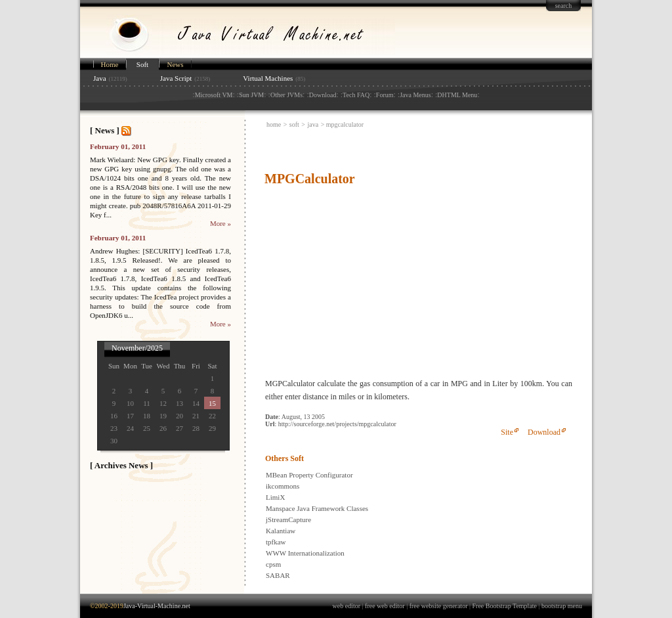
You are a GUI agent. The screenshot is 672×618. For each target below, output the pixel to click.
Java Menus (415, 95)
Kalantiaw (281, 531)
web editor (347, 606)
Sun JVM (251, 95)
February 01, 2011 (118, 146)
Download (323, 95)
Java (100, 78)
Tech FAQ (356, 95)
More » (220, 223)
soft (294, 124)
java (313, 124)
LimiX (275, 497)
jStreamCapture (288, 519)
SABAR (278, 575)
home (274, 124)
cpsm (273, 564)
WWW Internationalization (305, 553)
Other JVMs (286, 95)
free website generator (439, 606)
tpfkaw (276, 542)
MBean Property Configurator (309, 475)
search (564, 6)
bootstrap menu (562, 606)
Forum (385, 95)
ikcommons (283, 486)
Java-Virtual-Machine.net (157, 606)
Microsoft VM (214, 95)
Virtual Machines (268, 78)
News (175, 64)
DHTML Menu (457, 95)
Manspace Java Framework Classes (317, 508)
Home (110, 64)
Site (507, 432)
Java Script (176, 78)
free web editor (385, 606)
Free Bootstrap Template (505, 606)
